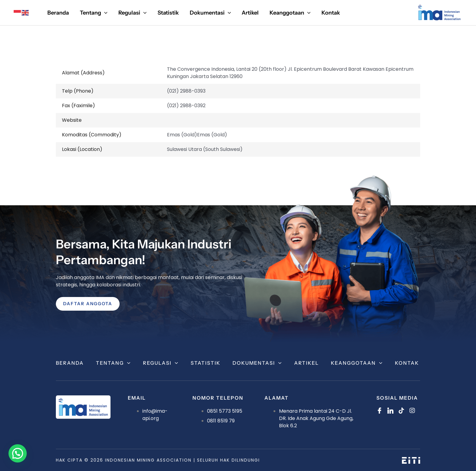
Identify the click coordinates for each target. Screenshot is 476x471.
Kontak (407, 363)
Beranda (70, 363)
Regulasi (161, 363)
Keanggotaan (357, 363)
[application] (104, 13)
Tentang (113, 363)
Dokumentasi (257, 363)
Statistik (206, 363)
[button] (19, 453)
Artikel (306, 363)
